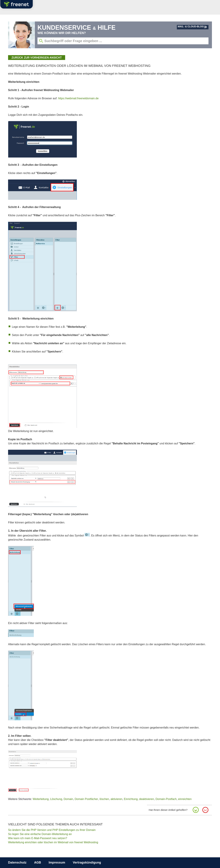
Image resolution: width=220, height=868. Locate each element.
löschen (104, 799)
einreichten (185, 799)
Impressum (57, 863)
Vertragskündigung (87, 863)
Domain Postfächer (86, 799)
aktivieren (116, 799)
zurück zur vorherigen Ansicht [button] (37, 58)
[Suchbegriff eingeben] (123, 41)
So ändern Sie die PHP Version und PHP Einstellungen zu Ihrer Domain (52, 830)
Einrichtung (131, 799)
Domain (68, 799)
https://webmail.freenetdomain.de (78, 98)
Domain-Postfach (166, 799)
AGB (38, 863)
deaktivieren (147, 799)
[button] (196, 810)
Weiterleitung (41, 799)
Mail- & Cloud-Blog (191, 26)
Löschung (56, 799)
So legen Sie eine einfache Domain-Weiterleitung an (40, 834)
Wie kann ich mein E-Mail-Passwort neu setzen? (38, 838)
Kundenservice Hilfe (76, 28)
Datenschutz (17, 863)
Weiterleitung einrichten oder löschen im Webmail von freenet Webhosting (53, 842)
